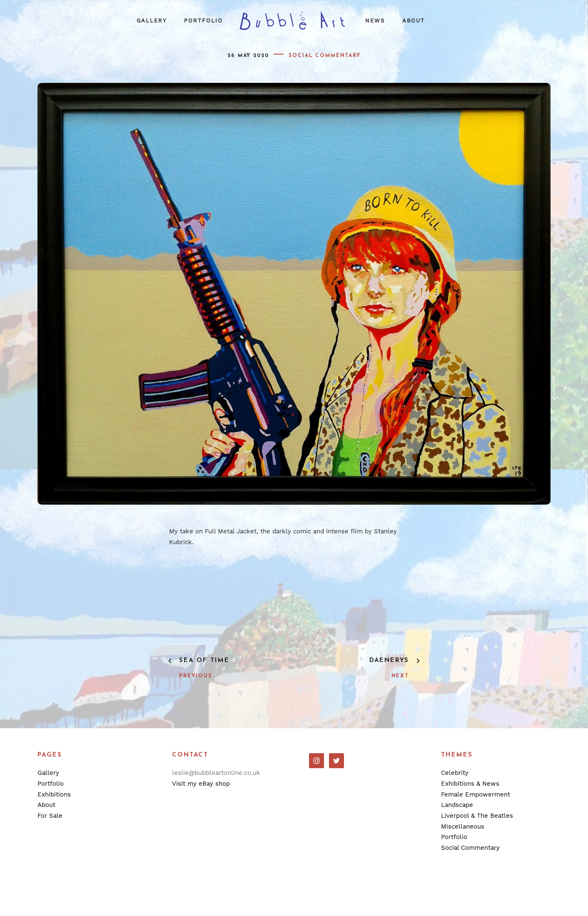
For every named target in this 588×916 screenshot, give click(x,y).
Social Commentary (324, 56)
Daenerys (389, 661)
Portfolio (203, 21)
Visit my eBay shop (201, 784)
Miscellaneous (463, 826)
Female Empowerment (476, 794)
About (414, 21)
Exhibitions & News (470, 784)
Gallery (152, 21)
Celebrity (455, 773)
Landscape (457, 805)
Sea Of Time (204, 661)
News (375, 21)
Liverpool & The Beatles (477, 816)
